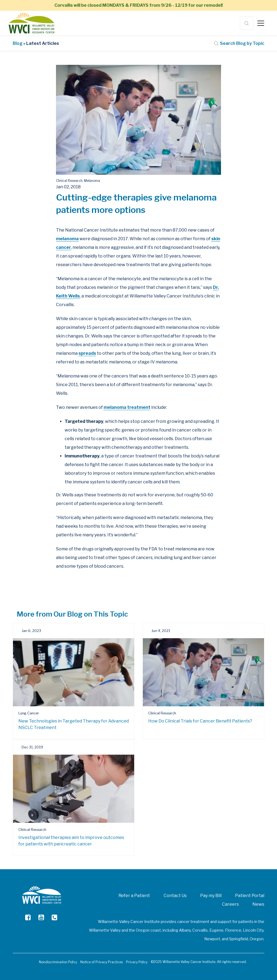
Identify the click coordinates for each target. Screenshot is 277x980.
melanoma (67, 239)
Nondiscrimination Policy (58, 962)
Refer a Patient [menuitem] (134, 896)
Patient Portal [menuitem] (250, 896)
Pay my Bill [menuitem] (211, 896)
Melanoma (92, 181)
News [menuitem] (258, 904)
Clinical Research (69, 181)
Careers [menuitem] (230, 904)
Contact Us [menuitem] (175, 896)
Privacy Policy (137, 962)
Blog (18, 43)
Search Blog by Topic (239, 43)
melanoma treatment (127, 407)
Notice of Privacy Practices (102, 962)
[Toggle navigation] (261, 23)
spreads (87, 353)
